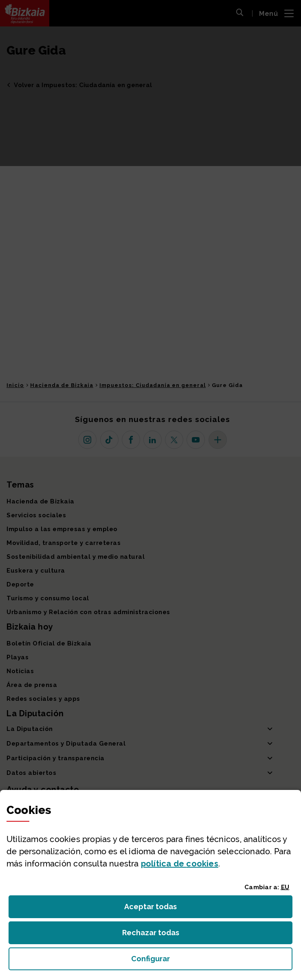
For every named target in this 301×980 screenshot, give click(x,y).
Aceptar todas (158, 909)
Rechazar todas (157, 935)
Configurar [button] (197, 961)
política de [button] (180, 864)
